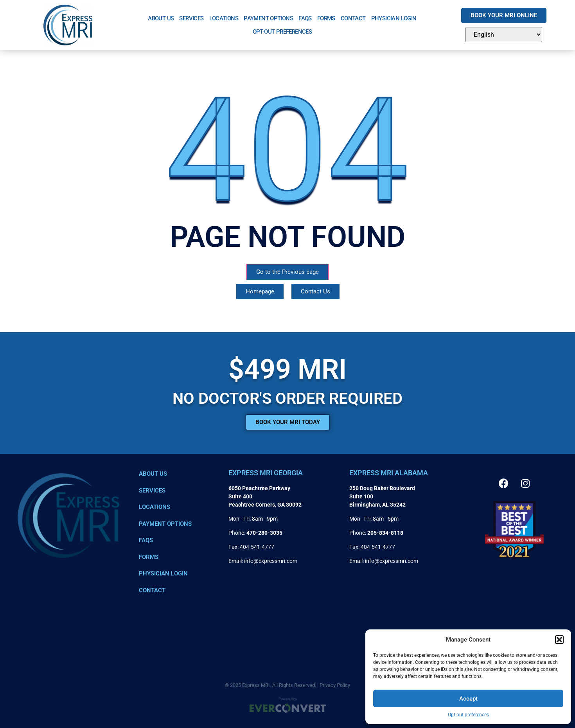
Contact (353, 18)
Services (191, 18)
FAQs (305, 18)
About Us (161, 18)
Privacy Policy (335, 685)
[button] (559, 640)
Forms (326, 18)
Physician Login (394, 18)
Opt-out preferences (468, 715)
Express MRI (256, 685)
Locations (224, 18)
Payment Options (268, 18)
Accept (468, 699)
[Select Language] (504, 35)
